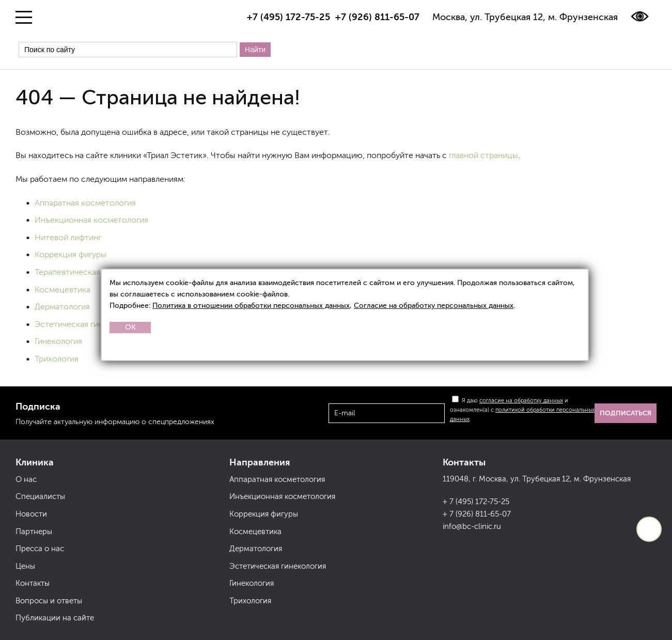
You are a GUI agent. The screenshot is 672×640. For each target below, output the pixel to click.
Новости (31, 514)
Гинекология (58, 341)
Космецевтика (62, 290)
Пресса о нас (40, 549)
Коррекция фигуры (71, 254)
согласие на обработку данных (521, 400)
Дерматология (62, 307)
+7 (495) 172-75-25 (288, 17)
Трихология (57, 359)
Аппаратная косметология (85, 203)
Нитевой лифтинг (68, 237)
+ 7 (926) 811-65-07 (477, 514)
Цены (25, 566)
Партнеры (34, 532)
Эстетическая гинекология (86, 324)
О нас (26, 479)
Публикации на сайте (55, 618)
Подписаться (626, 413)
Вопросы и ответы (49, 601)
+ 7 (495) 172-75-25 (476, 502)
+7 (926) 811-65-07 (377, 17)
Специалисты (40, 496)
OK (130, 327)
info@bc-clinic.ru (472, 526)
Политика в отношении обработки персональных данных (251, 306)
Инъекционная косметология (91, 220)
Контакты (33, 583)
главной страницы (483, 155)
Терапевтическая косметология (96, 272)
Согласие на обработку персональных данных (434, 306)
